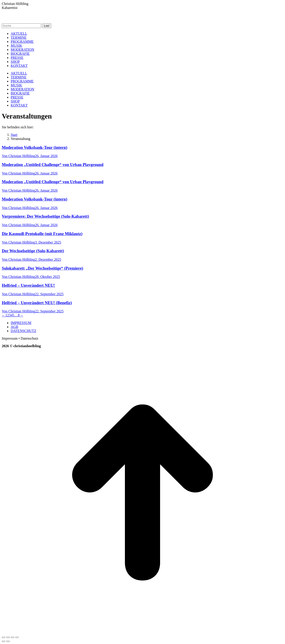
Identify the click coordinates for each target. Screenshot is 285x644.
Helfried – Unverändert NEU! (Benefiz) (37, 303)
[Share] (8, 637)
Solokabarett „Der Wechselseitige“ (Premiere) (43, 268)
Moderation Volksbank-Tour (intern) (35, 147)
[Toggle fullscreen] (12, 637)
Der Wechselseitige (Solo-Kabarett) (33, 251)
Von (18, 156)
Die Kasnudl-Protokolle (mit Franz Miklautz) (42, 234)
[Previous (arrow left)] (4, 641)
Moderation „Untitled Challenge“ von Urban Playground (53, 165)
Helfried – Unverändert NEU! (28, 285)
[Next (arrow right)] (8, 641)
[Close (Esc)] (4, 637)
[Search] (21, 26)
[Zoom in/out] (17, 637)
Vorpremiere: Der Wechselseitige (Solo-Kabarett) (45, 216)
